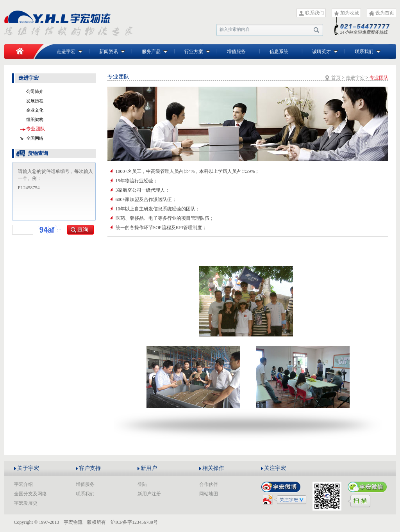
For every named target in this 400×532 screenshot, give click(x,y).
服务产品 (155, 52)
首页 (336, 78)
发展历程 (35, 101)
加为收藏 (350, 13)
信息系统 (279, 52)
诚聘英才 (325, 52)
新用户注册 (149, 494)
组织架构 (35, 119)
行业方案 (197, 52)
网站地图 (209, 494)
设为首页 (385, 13)
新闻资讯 (112, 52)
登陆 (142, 484)
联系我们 (314, 13)
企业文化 (35, 110)
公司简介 (35, 91)
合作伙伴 (209, 484)
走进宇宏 (70, 52)
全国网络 (35, 138)
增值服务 (236, 52)
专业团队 (36, 129)
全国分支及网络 (30, 494)
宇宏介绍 (23, 484)
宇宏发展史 (26, 503)
